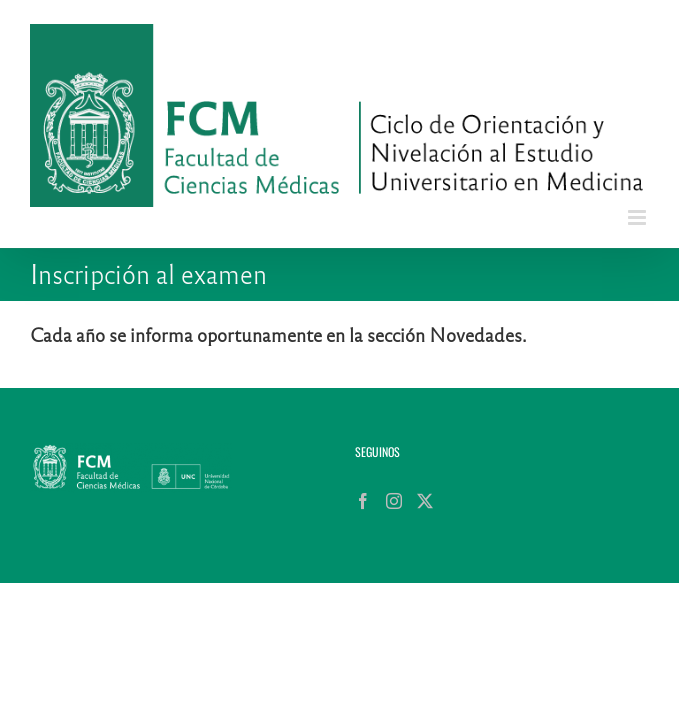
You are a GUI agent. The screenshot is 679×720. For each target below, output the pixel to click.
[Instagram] (69, 601)
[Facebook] (38, 601)
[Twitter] (100, 601)
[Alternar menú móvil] (638, 217)
